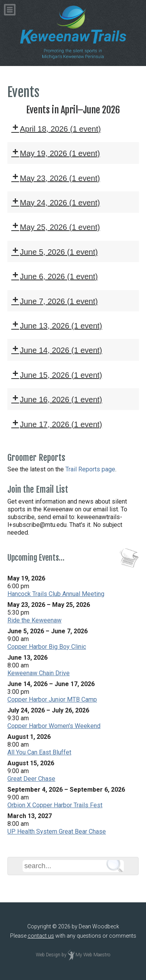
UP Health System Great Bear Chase (57, 831)
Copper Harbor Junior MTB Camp (52, 699)
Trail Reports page (90, 469)
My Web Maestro (93, 955)
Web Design (48, 955)
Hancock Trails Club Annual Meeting (56, 594)
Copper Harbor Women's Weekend (54, 726)
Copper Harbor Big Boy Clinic (47, 647)
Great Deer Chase (31, 779)
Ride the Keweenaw (34, 620)
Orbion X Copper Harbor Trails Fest (55, 805)
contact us (41, 936)
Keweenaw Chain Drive (39, 673)
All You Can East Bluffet (39, 752)
